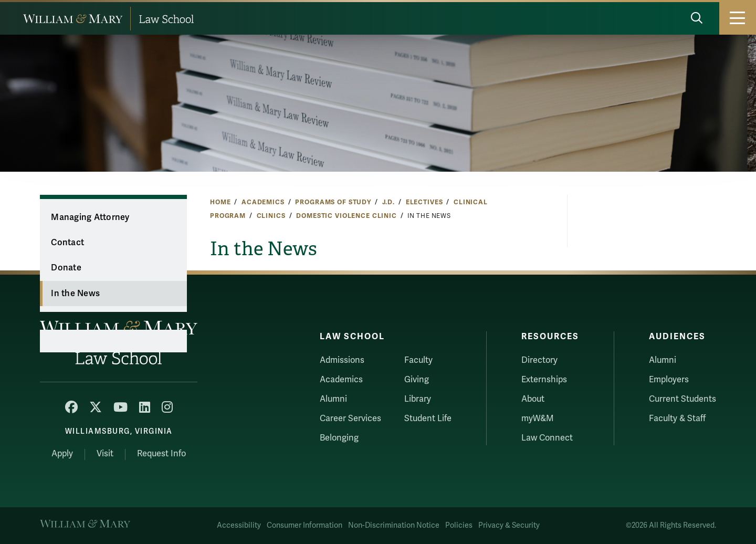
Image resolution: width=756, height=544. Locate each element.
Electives (424, 202)
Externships (544, 380)
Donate (66, 268)
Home (220, 202)
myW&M (538, 419)
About (533, 399)
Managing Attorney (90, 217)
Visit (105, 454)
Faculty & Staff (677, 419)
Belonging (339, 438)
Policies (459, 525)
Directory (539, 360)
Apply (62, 454)
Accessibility (239, 525)
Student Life (428, 419)
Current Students (682, 399)
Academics (263, 202)
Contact (67, 243)
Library (418, 399)
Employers (669, 380)
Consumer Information (304, 525)
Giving (417, 380)
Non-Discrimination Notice (394, 525)
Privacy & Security (509, 525)
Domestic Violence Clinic (346, 216)
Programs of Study (333, 202)
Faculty (418, 360)
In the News (75, 294)
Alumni (333, 399)
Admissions (342, 360)
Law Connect (547, 438)
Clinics (271, 216)
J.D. (388, 202)
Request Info (161, 454)
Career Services (350, 419)
